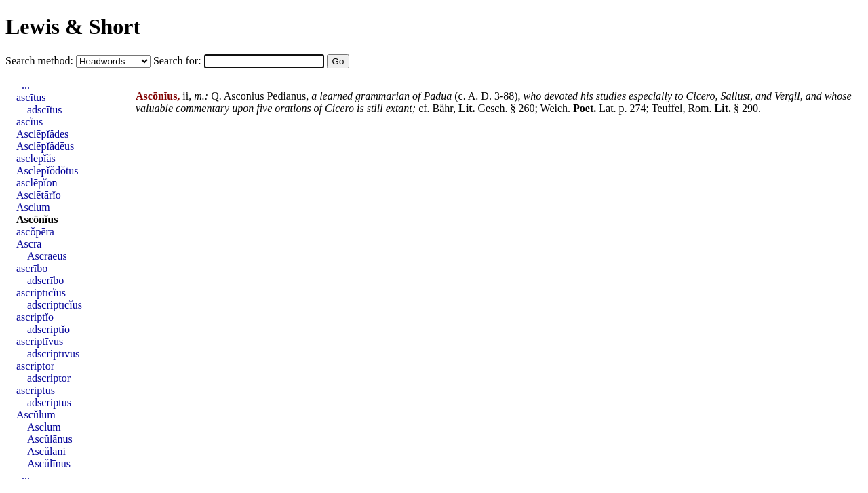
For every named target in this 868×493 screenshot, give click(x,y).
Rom (698, 108)
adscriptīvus (53, 354)
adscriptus (49, 402)
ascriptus (36, 390)
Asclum (33, 207)
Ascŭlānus (50, 439)
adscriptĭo (48, 329)
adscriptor (49, 378)
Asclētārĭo (39, 195)
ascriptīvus (40, 341)
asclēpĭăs (36, 158)
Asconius (244, 96)
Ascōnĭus (37, 219)
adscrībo (45, 280)
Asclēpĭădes (42, 134)
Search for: (179, 61)
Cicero (701, 96)
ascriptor (35, 366)
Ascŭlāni (46, 451)
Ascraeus (47, 256)
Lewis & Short (73, 26)
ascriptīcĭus (41, 293)
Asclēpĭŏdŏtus (47, 171)
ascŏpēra (35, 232)
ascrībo (32, 268)
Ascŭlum (36, 415)
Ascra (29, 244)
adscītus (45, 110)
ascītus (31, 97)
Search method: (41, 61)
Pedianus (286, 96)
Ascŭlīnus (49, 464)
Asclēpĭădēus (45, 146)
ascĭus (29, 122)
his (587, 96)
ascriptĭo (35, 317)
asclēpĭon (37, 183)
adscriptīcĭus (55, 305)
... (26, 85)
